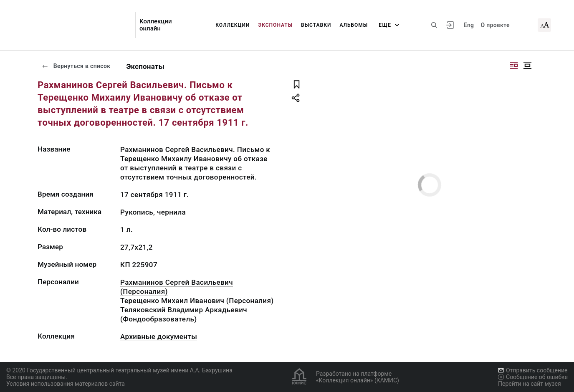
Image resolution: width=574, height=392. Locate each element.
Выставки (316, 25)
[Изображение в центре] (527, 65)
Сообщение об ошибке (533, 377)
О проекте (495, 25)
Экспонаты (275, 25)
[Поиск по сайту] (434, 25)
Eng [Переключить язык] (469, 25)
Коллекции (233, 25)
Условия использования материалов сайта (66, 384)
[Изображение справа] (514, 65)
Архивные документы (159, 336)
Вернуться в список (76, 66)
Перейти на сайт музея (530, 384)
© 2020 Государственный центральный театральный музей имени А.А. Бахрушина (119, 370)
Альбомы (354, 25)
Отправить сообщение (533, 370)
